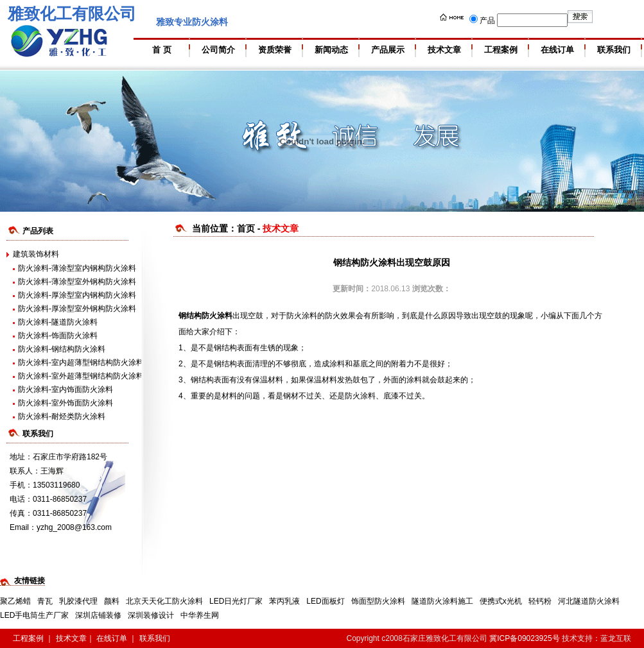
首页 (246, 228)
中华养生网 (200, 615)
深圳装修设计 (151, 615)
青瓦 (45, 601)
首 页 (162, 50)
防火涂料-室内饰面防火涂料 (65, 389)
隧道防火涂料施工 (442, 601)
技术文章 (444, 50)
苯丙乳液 (284, 601)
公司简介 (218, 50)
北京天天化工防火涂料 (164, 601)
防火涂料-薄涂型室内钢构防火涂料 (77, 268)
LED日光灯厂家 (236, 601)
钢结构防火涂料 (205, 316)
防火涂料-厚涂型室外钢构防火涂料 (77, 309)
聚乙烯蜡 (15, 601)
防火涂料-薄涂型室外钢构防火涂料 (77, 282)
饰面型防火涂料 (378, 601)
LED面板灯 (325, 601)
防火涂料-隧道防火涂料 (58, 322)
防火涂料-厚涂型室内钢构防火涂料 (77, 295)
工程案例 (501, 50)
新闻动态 (331, 50)
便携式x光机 (501, 601)
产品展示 (388, 50)
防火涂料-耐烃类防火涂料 (62, 416)
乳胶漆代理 (78, 601)
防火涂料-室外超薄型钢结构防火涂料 (81, 376)
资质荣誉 (275, 50)
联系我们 (614, 50)
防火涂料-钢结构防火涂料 (62, 349)
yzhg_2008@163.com (74, 527)
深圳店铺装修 (98, 615)
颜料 (112, 601)
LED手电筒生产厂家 (34, 615)
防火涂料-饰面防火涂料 (58, 336)
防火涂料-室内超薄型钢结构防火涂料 (81, 362)
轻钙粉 (540, 601)
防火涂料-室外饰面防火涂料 (65, 403)
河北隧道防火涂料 (589, 601)
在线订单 (557, 50)
